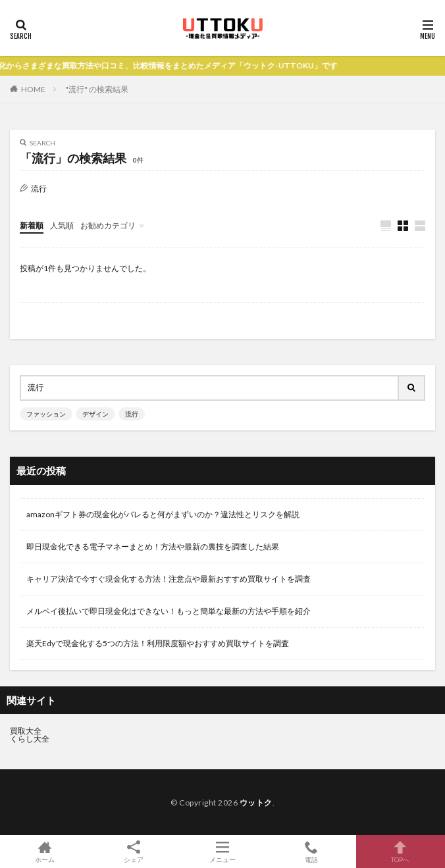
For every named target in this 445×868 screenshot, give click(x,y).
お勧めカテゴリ (108, 225)
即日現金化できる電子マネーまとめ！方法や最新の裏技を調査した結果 (153, 547)
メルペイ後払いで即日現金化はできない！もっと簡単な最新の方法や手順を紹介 (169, 611)
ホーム (44, 852)
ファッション (46, 414)
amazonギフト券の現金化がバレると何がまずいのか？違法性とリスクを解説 (163, 514)
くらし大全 (30, 739)
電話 (312, 852)
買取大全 (26, 731)
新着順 (32, 225)
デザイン (95, 414)
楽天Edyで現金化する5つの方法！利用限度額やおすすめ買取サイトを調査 (158, 643)
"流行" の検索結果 (97, 89)
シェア (133, 852)
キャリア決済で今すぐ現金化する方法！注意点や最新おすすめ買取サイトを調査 (169, 579)
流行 (132, 414)
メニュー (222, 852)
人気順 (62, 225)
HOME (33, 89)
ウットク (256, 803)
